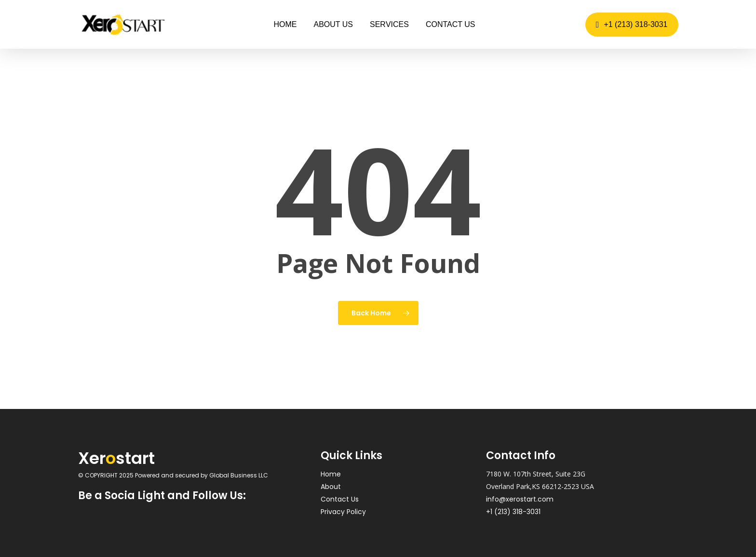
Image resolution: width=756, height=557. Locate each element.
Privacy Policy (343, 512)
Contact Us (340, 499)
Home (331, 474)
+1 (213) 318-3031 (513, 512)
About (331, 487)
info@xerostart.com (520, 499)
